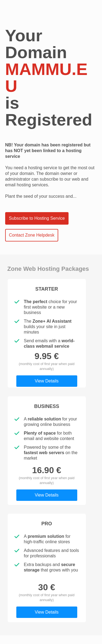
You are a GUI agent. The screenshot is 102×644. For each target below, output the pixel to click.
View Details (47, 381)
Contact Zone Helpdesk (32, 235)
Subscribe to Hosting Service (37, 218)
